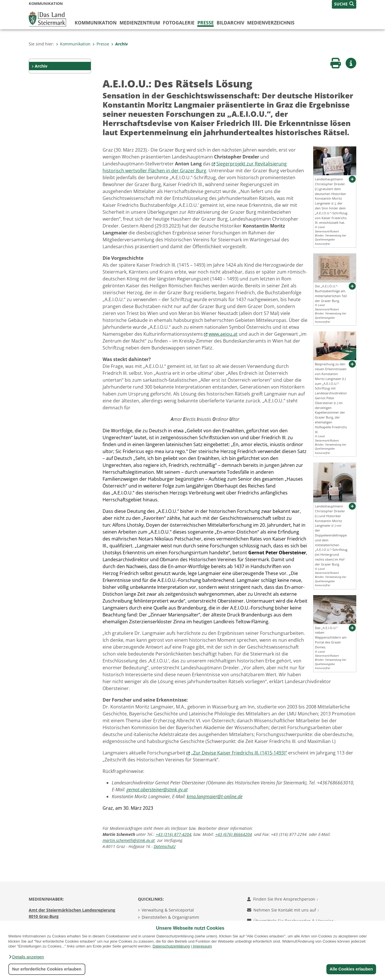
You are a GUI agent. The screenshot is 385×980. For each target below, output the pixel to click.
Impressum (202, 946)
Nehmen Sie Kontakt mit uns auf (283, 910)
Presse (206, 23)
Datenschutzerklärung (171, 946)
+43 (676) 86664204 (234, 834)
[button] (26, 957)
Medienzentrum (140, 23)
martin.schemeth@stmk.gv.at (129, 840)
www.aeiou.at (223, 334)
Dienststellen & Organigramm (170, 917)
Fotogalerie (179, 23)
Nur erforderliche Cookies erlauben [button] (47, 969)
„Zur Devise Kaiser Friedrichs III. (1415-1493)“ (239, 753)
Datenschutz (165, 846)
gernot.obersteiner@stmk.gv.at (157, 790)
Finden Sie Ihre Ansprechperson (283, 899)
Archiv (120, 44)
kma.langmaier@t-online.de (215, 796)
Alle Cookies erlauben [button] (351, 969)
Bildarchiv (230, 23)
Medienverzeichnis (271, 23)
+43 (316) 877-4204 (174, 834)
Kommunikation (96, 23)
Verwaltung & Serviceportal (168, 910)
